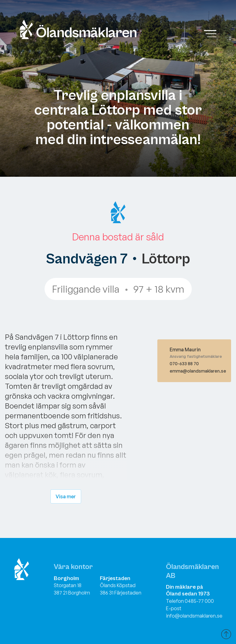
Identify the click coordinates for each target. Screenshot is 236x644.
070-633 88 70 (184, 363)
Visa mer (66, 496)
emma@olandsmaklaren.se (198, 371)
